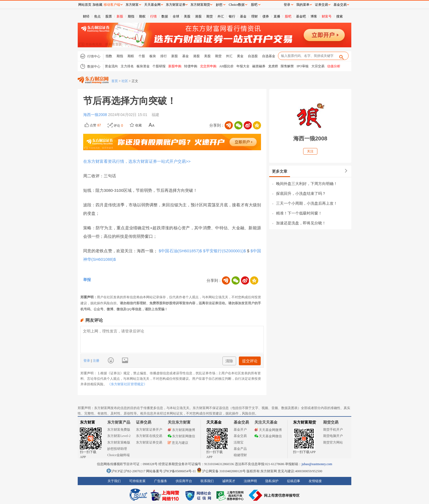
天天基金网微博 (268, 430)
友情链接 (315, 481)
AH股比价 (226, 66)
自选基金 (269, 56)
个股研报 (159, 66)
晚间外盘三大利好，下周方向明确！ (307, 184)
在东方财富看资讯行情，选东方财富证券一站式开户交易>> (137, 161)
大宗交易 (318, 66)
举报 (87, 280)
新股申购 (175, 66)
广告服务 (161, 481)
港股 (198, 16)
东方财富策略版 (119, 442)
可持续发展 (137, 481)
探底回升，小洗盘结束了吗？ (301, 193)
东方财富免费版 (119, 430)
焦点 (97, 16)
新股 (120, 16)
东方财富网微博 (181, 430)
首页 (115, 81)
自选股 (253, 56)
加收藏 (97, 5)
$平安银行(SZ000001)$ (225, 251)
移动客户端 (112, 5)
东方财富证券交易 (149, 442)
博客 (314, 16)
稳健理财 (240, 455)
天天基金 (214, 422)
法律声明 (250, 481)
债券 (266, 16)
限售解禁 (287, 66)
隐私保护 (272, 481)
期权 (142, 16)
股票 (109, 16)
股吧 (288, 16)
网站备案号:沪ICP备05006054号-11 (171, 471)
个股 (142, 56)
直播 (277, 16)
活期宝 (239, 442)
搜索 (340, 16)
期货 (210, 16)
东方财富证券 (176, 5)
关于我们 (114, 481)
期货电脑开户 (333, 436)
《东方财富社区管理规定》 (127, 384)
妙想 (219, 5)
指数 (109, 56)
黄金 (240, 56)
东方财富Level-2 (119, 436)
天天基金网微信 (268, 436)
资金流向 (111, 66)
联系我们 (207, 481)
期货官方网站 (333, 442)
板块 (153, 56)
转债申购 (191, 66)
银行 (232, 16)
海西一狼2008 (96, 115)
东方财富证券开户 (149, 430)
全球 (176, 16)
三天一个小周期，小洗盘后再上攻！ (307, 203)
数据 (165, 16)
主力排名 (127, 66)
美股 (187, 16)
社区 (125, 81)
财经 (86, 16)
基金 (243, 16)
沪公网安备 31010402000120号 (221, 471)
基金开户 (240, 430)
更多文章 (280, 171)
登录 (87, 361)
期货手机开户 (333, 430)
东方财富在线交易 (149, 436)
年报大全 (243, 66)
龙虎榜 (273, 66)
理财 (254, 16)
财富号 (327, 16)
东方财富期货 (305, 422)
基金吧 (301, 16)
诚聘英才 (229, 481)
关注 (310, 151)
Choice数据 (237, 5)
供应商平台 (184, 481)
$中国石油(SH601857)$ (180, 251)
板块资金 (143, 66)
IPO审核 (302, 66)
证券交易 (321, 5)
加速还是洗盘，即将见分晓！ (301, 223)
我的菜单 (303, 5)
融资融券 (259, 66)
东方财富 (88, 422)
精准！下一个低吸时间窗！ (299, 213)
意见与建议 (178, 443)
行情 (153, 16)
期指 (131, 16)
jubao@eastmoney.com (317, 464)
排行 (164, 56)
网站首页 (85, 5)
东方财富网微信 (181, 436)
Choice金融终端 (118, 455)
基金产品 (240, 449)
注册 (95, 361)
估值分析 (334, 66)
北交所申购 (208, 66)
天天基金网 (152, 5)
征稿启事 (294, 481)
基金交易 (240, 436)
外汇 (221, 16)
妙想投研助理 (117, 449)
